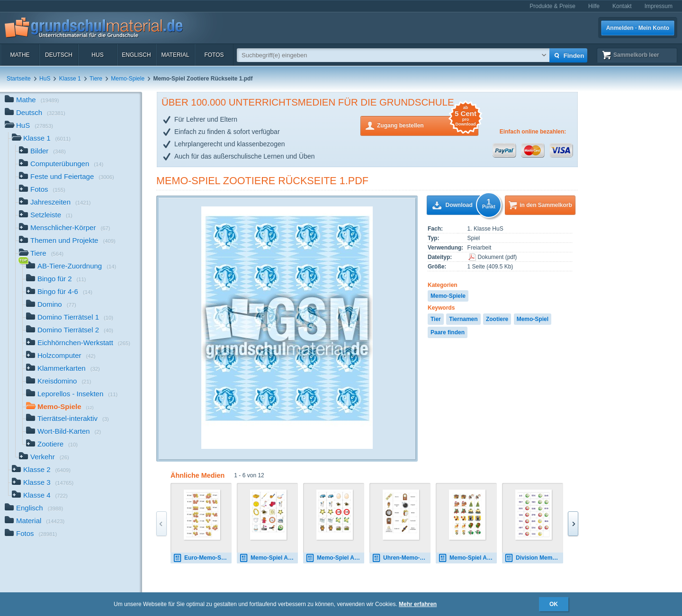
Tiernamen (463, 319)
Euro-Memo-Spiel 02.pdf (202, 558)
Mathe (20, 55)
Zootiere (497, 319)
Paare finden (448, 332)
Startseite (19, 79)
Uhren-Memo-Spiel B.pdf (401, 558)
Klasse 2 (41, 470)
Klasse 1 (70, 79)
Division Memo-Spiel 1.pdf (534, 558)
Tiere (96, 79)
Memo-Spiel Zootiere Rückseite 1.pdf (262, 181)
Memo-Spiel (533, 319)
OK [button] (554, 604)
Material (175, 55)
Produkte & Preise (552, 6)
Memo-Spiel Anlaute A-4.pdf (335, 558)
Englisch (136, 55)
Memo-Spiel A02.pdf (467, 558)
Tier (436, 319)
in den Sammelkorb (546, 205)
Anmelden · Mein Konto (638, 28)
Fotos (214, 55)
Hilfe (594, 6)
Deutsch (59, 55)
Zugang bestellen (428, 125)
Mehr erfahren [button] (418, 604)
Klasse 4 (40, 496)
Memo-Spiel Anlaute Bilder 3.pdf (269, 558)
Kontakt (622, 6)
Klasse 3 (43, 483)
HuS (97, 55)
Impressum (659, 6)
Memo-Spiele (128, 79)
